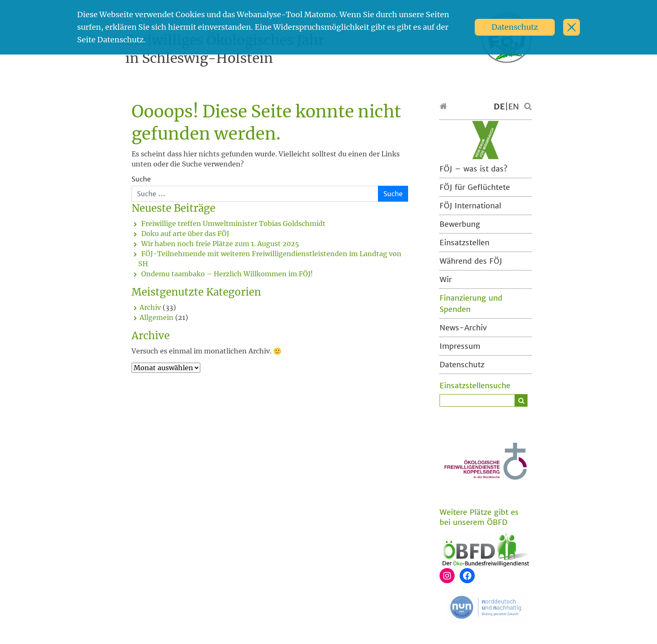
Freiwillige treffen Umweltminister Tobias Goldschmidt (233, 223)
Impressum (460, 346)
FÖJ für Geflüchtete (475, 187)
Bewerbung (460, 224)
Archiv (150, 307)
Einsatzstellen (464, 243)
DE (499, 106)
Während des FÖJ (471, 261)
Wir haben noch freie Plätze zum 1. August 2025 (220, 244)
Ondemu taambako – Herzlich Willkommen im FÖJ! (227, 274)
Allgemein (156, 317)
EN (514, 106)
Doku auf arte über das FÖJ (185, 234)
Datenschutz (515, 27)
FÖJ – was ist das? (473, 169)
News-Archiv (463, 328)
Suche (141, 179)
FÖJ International (470, 206)
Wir (446, 279)
